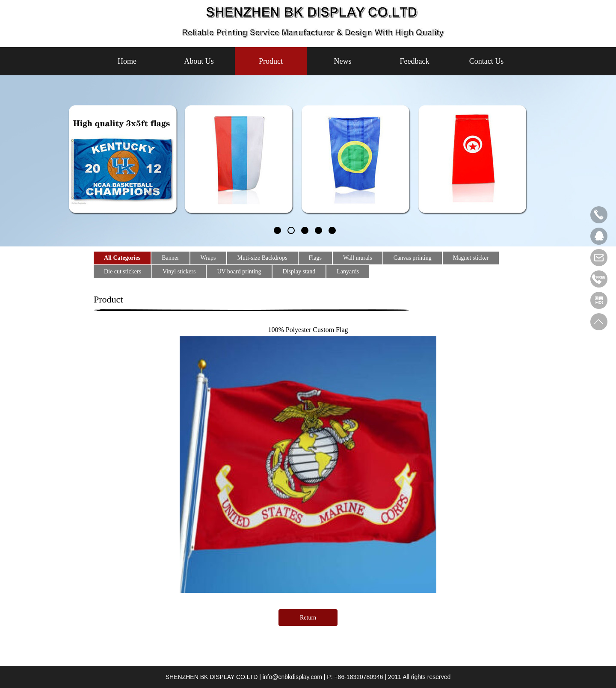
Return (308, 618)
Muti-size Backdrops (262, 258)
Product (271, 61)
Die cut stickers (123, 271)
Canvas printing (413, 258)
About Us (199, 61)
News (343, 61)
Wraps (208, 258)
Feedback (415, 61)
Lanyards (348, 271)
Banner (170, 258)
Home (127, 61)
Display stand (299, 271)
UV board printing (239, 271)
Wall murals (358, 258)
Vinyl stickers (179, 271)
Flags (315, 258)
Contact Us (487, 61)
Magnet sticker (471, 258)
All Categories (122, 258)
